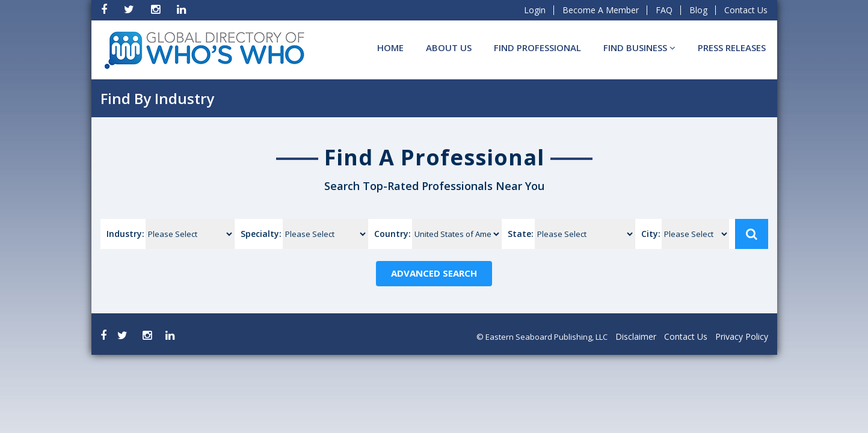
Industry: (125, 234)
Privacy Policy (742, 336)
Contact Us (746, 10)
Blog (698, 10)
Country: (392, 234)
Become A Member (601, 10)
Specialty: (261, 234)
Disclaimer (636, 336)
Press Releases (732, 48)
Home (390, 48)
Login (535, 10)
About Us (449, 48)
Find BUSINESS (639, 48)
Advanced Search (434, 273)
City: (651, 234)
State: (521, 234)
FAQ (664, 10)
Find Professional (537, 48)
